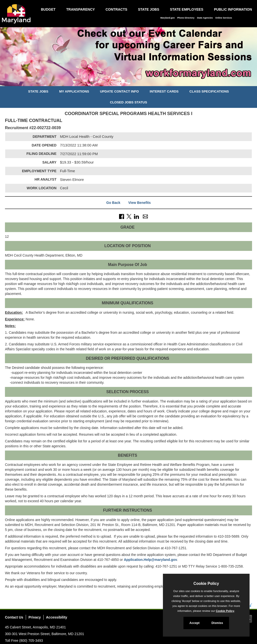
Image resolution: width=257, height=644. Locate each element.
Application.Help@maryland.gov (150, 560)
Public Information (233, 9)
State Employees (187, 9)
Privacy (35, 617)
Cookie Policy (206, 584)
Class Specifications (209, 91)
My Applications (74, 91)
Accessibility (57, 617)
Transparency (80, 9)
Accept (194, 623)
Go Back (113, 203)
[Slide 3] (134, 82)
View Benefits (140, 203)
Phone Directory (186, 18)
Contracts (116, 9)
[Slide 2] (129, 82)
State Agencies (205, 18)
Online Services (224, 18)
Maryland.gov (168, 18)
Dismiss (217, 623)
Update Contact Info (119, 91)
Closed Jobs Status (128, 102)
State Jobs (149, 9)
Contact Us (14, 617)
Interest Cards (164, 91)
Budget (48, 9)
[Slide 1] (123, 82)
